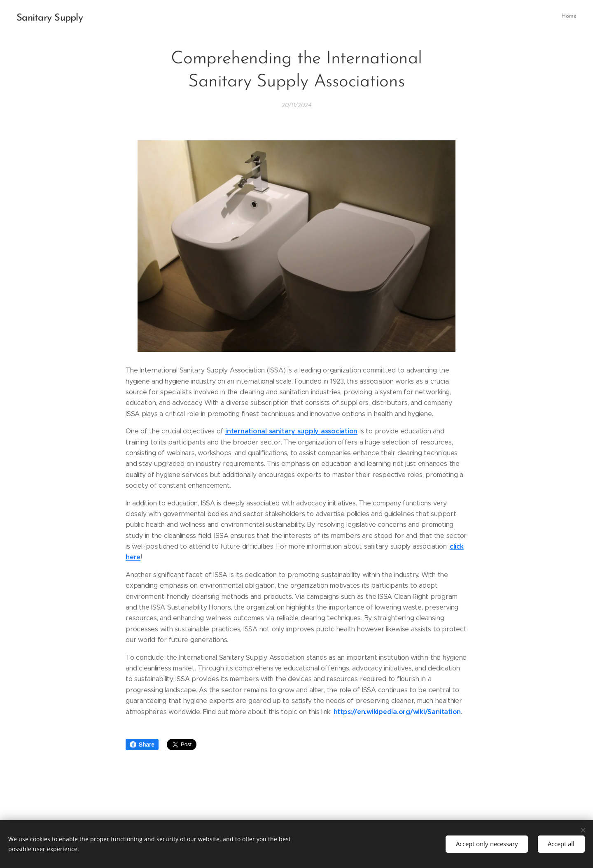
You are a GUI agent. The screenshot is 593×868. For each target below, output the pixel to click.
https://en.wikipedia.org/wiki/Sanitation (397, 711)
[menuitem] (575, 17)
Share (142, 745)
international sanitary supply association (291, 431)
